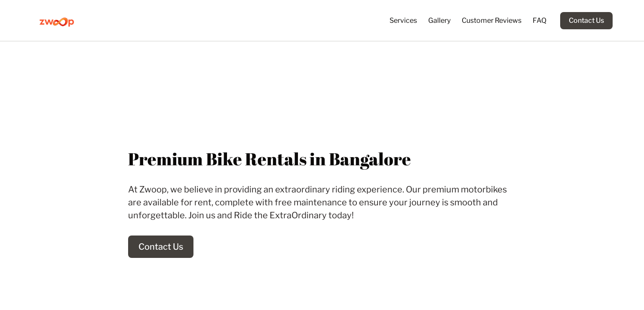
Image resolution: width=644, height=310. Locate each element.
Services (403, 20)
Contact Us (586, 20)
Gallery (439, 20)
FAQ (540, 20)
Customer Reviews (492, 20)
